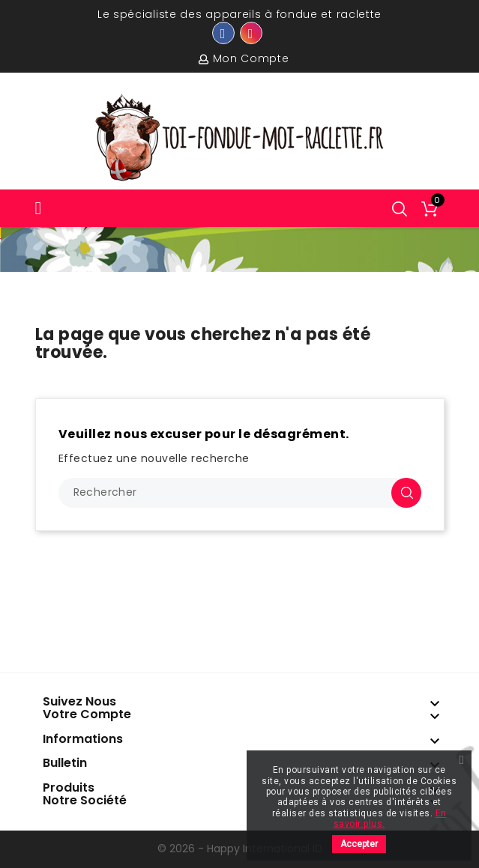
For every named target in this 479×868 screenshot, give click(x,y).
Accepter (359, 844)
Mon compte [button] (251, 58)
